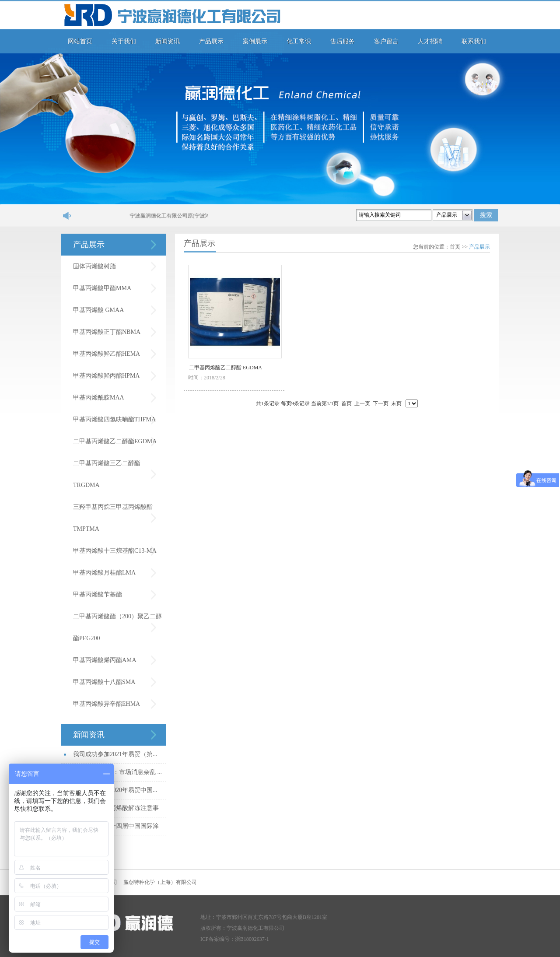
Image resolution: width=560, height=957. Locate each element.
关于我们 (124, 41)
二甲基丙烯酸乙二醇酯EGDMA (115, 441)
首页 (455, 247)
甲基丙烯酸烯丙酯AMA (105, 660)
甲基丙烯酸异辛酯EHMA (107, 704)
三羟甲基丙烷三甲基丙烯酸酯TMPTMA (113, 518)
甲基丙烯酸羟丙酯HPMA (106, 376)
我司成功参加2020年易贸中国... (115, 790)
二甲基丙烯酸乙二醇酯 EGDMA (226, 368)
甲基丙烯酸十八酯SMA (104, 682)
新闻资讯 (168, 41)
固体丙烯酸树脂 (94, 266)
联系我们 (474, 41)
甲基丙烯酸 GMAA (98, 310)
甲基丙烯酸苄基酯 (98, 594)
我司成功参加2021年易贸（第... (115, 754)
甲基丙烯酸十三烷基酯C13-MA (115, 551)
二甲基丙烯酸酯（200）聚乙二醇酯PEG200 (117, 627)
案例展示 (255, 41)
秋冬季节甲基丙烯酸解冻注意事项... (116, 811)
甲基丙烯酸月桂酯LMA (104, 573)
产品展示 (211, 41)
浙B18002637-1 (252, 939)
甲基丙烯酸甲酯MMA (102, 288)
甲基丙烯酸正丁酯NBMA (107, 332)
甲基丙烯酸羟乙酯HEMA (107, 354)
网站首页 (80, 41)
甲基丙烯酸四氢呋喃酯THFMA (114, 419)
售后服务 (343, 41)
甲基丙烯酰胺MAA (99, 398)
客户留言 (386, 41)
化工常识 (299, 41)
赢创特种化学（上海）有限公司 (160, 882)
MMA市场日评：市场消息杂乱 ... (117, 772)
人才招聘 (430, 41)
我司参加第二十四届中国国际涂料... (116, 829)
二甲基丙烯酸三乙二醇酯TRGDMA (107, 474)
